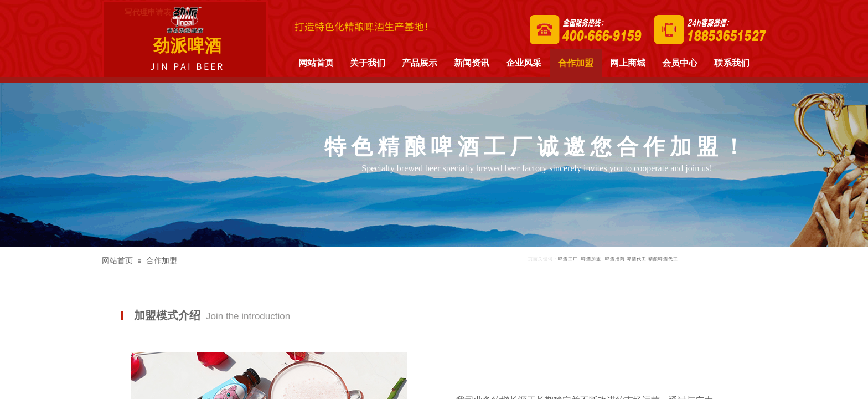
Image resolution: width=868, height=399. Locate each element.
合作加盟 (162, 261)
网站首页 (117, 261)
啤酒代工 (637, 259)
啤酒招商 (615, 259)
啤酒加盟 (591, 259)
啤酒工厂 (568, 259)
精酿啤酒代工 (663, 259)
